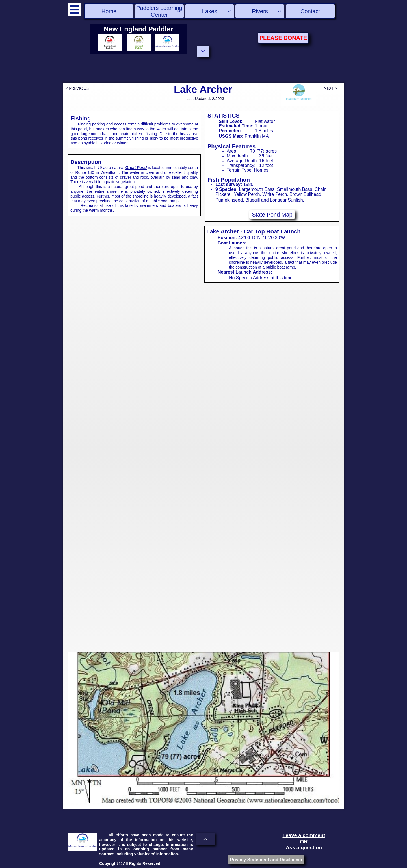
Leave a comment (304, 835)
